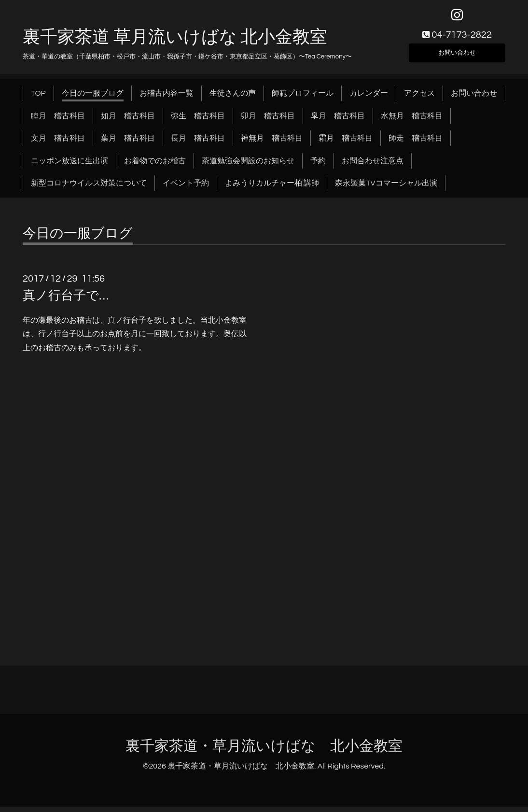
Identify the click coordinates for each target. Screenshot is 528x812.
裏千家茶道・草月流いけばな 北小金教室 (264, 751)
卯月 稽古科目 (268, 121)
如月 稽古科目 (128, 121)
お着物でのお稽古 (155, 166)
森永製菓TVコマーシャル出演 (386, 188)
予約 (318, 166)
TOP (38, 99)
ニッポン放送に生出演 (69, 166)
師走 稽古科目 (416, 143)
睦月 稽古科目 (58, 121)
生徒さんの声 (233, 99)
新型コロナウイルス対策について (89, 188)
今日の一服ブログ (93, 99)
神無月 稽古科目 (272, 143)
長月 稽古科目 (198, 143)
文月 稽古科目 (58, 143)
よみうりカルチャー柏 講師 (272, 188)
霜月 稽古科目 (346, 143)
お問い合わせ (457, 56)
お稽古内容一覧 (167, 99)
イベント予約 (186, 188)
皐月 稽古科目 (338, 121)
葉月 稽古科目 (128, 143)
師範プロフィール (303, 99)
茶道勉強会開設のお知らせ (248, 166)
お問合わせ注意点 (373, 166)
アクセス (419, 99)
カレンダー (369, 99)
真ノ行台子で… (66, 301)
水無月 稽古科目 (412, 121)
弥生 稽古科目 (198, 121)
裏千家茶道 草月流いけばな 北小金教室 (175, 42)
